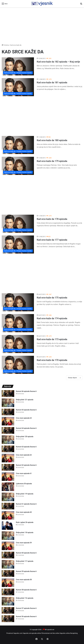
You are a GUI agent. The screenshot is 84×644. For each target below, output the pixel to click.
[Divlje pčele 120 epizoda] (8, 440)
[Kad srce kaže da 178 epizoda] (18, 224)
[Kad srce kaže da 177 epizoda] (18, 244)
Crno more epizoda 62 (24, 455)
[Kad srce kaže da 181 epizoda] (18, 87)
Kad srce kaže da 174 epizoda (52, 318)
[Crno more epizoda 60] (8, 515)
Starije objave (74, 378)
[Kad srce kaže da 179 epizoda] (18, 166)
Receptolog (74, 633)
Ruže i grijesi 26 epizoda (25, 522)
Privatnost (10, 633)
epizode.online (36, 633)
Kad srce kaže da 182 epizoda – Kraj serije (58, 62)
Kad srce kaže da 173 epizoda (52, 339)
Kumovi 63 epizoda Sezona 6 (26, 447)
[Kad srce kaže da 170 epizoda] (18, 365)
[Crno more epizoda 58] (8, 583)
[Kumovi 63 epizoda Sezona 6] (8, 449)
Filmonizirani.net (47, 633)
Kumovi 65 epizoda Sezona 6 (26, 410)
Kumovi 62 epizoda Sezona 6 (26, 465)
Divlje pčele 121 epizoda (25, 400)
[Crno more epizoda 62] (8, 458)
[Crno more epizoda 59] (8, 546)
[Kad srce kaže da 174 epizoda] (18, 323)
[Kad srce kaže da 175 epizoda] (18, 302)
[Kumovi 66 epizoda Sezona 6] (8, 394)
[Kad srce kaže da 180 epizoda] (18, 145)
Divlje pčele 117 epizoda (25, 561)
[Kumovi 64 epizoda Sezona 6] (8, 430)
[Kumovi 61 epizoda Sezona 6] (8, 506)
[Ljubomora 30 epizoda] (8, 487)
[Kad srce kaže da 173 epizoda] (18, 344)
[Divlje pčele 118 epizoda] (8, 536)
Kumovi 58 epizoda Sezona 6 (26, 590)
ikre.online (56, 633)
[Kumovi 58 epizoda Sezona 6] (8, 592)
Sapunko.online (65, 633)
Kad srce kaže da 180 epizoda (52, 140)
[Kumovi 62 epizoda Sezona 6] (8, 467)
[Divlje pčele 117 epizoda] (8, 564)
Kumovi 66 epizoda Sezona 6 (26, 391)
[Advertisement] (42, 26)
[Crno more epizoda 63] (8, 421)
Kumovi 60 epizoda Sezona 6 (26, 553)
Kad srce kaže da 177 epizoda (52, 240)
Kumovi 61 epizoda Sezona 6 (26, 504)
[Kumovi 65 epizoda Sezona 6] (8, 412)
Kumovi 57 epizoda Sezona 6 (26, 608)
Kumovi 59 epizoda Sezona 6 (26, 571)
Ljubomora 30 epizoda (24, 484)
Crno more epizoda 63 (24, 418)
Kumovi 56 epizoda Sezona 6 (26, 616)
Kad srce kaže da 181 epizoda (52, 82)
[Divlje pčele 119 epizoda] (8, 497)
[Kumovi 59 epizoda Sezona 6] (8, 574)
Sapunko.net (27, 633)
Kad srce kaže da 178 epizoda (52, 219)
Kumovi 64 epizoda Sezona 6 (26, 428)
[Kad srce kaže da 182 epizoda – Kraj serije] (18, 66)
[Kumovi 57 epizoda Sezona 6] (8, 610)
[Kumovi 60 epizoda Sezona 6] (8, 555)
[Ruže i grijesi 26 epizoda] (8, 525)
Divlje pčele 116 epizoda (25, 598)
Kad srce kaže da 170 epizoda (52, 360)
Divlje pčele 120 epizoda (25, 437)
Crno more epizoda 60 (24, 512)
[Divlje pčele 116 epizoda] (8, 601)
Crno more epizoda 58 (24, 580)
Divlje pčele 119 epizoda (25, 494)
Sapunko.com (18, 633)
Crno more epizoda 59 (24, 543)
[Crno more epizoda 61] (8, 477)
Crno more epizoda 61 (24, 473)
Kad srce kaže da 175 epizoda (52, 298)
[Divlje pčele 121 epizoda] (8, 403)
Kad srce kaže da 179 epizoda (52, 161)
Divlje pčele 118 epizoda (25, 532)
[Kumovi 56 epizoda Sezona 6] (8, 619)
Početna (5, 45)
